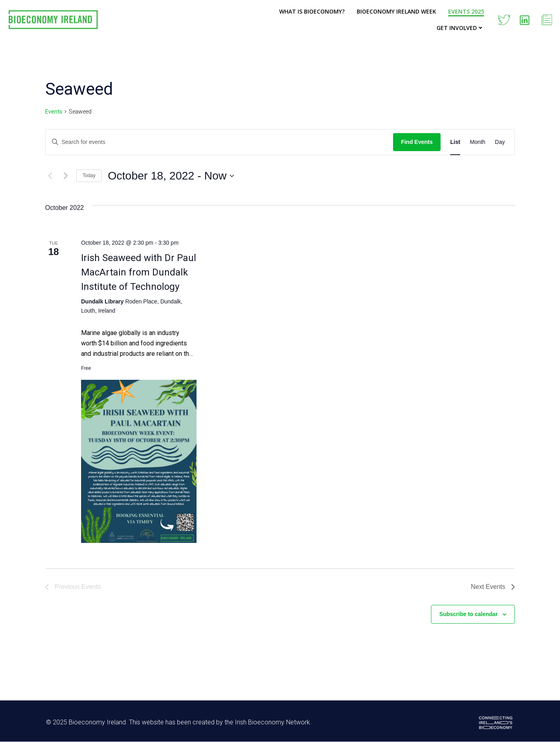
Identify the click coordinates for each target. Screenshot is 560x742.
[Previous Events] (50, 176)
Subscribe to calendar (469, 614)
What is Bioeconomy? (312, 11)
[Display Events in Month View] (478, 142)
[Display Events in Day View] (500, 142)
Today (89, 176)
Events (54, 112)
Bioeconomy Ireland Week (396, 11)
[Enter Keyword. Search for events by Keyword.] (219, 142)
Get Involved (460, 28)
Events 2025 (466, 11)
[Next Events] (66, 176)
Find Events (417, 142)
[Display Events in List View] (455, 142)
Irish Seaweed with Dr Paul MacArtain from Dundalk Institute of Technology (139, 272)
